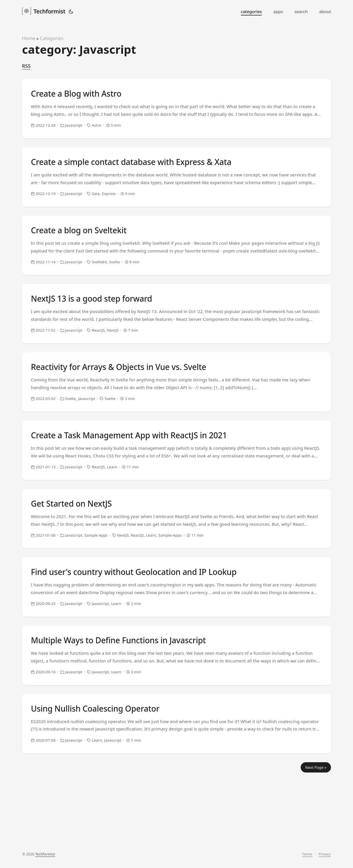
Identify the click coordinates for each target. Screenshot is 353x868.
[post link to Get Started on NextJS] (176, 568)
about (325, 11)
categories (251, 11)
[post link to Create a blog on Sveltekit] (176, 263)
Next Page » (316, 845)
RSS (26, 66)
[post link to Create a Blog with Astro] (176, 111)
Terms (307, 859)
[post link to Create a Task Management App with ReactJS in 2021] (176, 491)
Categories (52, 38)
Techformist (44, 11)
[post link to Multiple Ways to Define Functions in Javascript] (176, 720)
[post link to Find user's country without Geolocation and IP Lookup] (176, 644)
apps (278, 11)
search (301, 11)
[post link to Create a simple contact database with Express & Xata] (176, 187)
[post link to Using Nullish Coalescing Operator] (176, 796)
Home (29, 38)
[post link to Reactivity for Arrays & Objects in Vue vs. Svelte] (176, 415)
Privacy (325, 859)
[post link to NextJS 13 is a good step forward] (176, 339)
